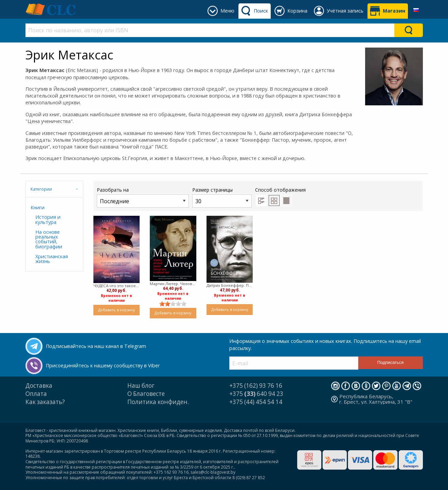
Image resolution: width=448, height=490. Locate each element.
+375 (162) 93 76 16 (256, 386)
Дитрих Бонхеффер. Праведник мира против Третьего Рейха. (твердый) (230, 285)
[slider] (173, 304)
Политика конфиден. (158, 402)
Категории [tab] (41, 189)
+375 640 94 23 (256, 394)
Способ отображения (280, 196)
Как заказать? (45, 402)
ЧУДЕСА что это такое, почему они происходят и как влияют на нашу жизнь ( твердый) (117, 286)
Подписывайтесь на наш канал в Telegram (96, 346)
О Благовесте (146, 394)
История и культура (48, 219)
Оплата (36, 394)
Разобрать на (143, 197)
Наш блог (141, 386)
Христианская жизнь (52, 259)
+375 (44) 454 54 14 (256, 402)
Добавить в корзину (117, 310)
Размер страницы (222, 197)
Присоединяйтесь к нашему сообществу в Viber (103, 365)
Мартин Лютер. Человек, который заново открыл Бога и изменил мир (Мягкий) (173, 284)
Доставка (39, 386)
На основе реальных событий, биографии (49, 239)
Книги (38, 207)
